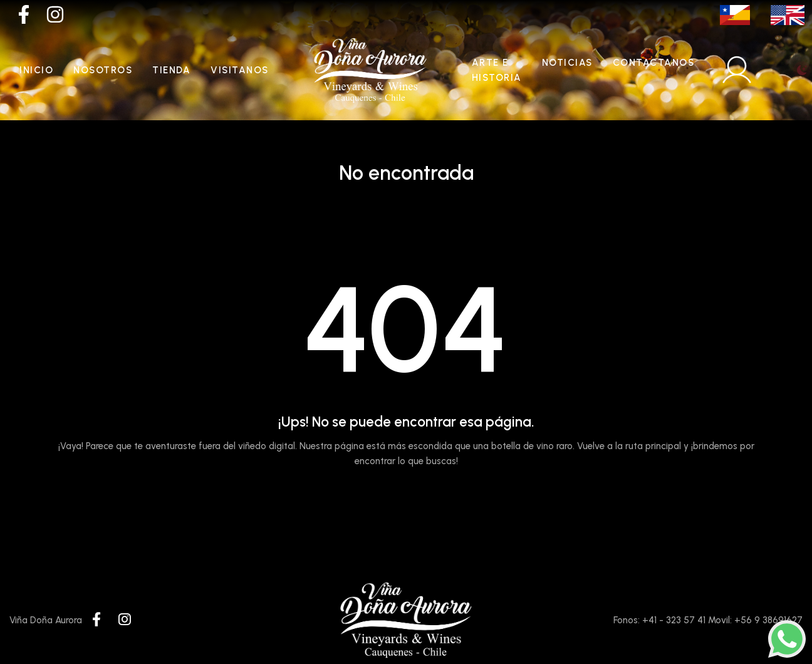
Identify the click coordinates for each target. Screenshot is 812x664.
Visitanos (240, 70)
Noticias (567, 63)
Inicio (36, 70)
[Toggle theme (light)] (802, 70)
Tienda (171, 70)
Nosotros (103, 70)
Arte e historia (497, 70)
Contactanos (654, 63)
